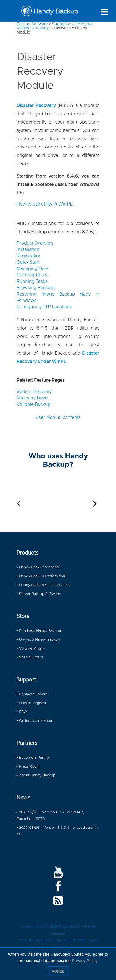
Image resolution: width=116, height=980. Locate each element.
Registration (29, 256)
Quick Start (28, 262)
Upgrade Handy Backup (38, 640)
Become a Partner (33, 758)
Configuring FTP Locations (44, 307)
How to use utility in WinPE (45, 204)
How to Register (31, 703)
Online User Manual (35, 721)
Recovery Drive (32, 398)
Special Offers (30, 658)
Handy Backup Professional (41, 577)
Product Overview (35, 243)
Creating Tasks (32, 275)
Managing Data (32, 269)
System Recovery (34, 392)
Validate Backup (34, 404)
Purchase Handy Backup (39, 631)
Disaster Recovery (36, 106)
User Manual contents (58, 417)
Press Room (28, 767)
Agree (58, 971)
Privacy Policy (85, 960)
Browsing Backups (36, 288)
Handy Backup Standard (38, 568)
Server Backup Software (38, 594)
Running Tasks (32, 281)
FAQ (22, 712)
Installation (28, 250)
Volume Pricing (31, 649)
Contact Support (32, 695)
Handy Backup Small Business (43, 585)
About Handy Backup (36, 776)
